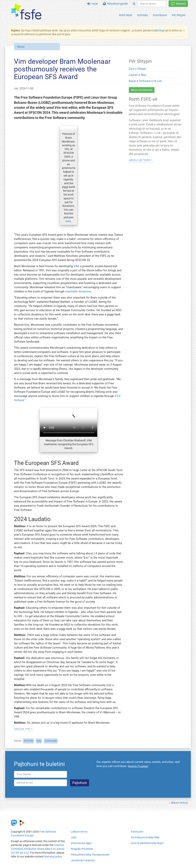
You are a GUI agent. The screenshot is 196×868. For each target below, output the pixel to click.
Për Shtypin (179, 15)
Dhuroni (178, 4)
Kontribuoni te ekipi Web (145, 837)
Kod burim (137, 832)
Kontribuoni (160, 15)
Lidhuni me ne (79, 832)
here (68, 221)
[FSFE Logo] (26, 12)
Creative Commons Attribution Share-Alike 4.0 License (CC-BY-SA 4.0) (38, 849)
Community (51, 741)
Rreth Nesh (126, 15)
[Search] (134, 4)
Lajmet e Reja (138, 75)
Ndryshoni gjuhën (115, 4)
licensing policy (53, 857)
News (21, 47)
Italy (39, 741)
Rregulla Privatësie (82, 849)
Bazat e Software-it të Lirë (145, 81)
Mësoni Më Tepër (139, 160)
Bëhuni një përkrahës (142, 90)
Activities (143, 15)
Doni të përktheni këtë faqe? (147, 843)
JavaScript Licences (83, 860)
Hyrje (93, 4)
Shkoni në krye (179, 803)
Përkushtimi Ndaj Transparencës (90, 855)
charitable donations (78, 291)
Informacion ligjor (81, 843)
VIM (76, 266)
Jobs (74, 837)
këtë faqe (159, 30)
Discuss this (22, 729)
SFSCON (28, 741)
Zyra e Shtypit (138, 69)
